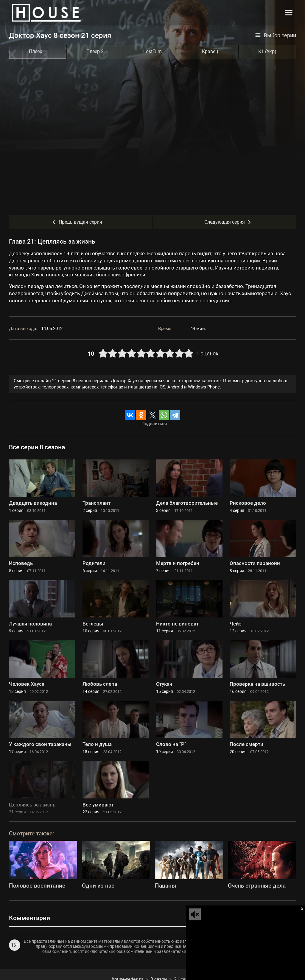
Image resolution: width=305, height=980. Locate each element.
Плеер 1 (38, 51)
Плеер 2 (95, 51)
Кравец (210, 51)
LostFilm (152, 51)
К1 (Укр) (267, 51)
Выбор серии (276, 35)
